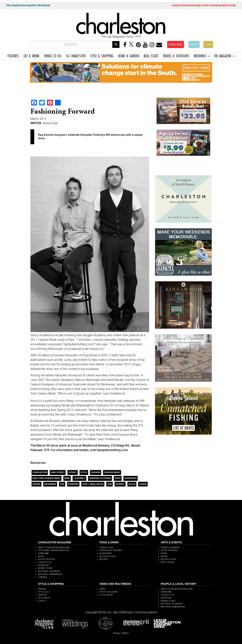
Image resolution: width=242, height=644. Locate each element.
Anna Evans (50, 123)
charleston (40, 472)
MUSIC (164, 553)
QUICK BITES (106, 553)
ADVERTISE (43, 565)
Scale (132, 484)
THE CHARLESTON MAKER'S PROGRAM (28, 5)
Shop (118, 478)
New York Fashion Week (47, 478)
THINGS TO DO (53, 55)
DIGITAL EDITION (46, 559)
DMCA (125, 633)
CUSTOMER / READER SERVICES (53, 550)
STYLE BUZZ (44, 598)
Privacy (117, 633)
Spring (36, 484)
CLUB (208, 44)
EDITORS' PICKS (168, 559)
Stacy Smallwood (93, 484)
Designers (131, 478)
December (50, 484)
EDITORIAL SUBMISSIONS (50, 574)
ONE (109, 484)
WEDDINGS (202, 55)
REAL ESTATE (151, 55)
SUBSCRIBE (176, 44)
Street (73, 472)
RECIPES (104, 559)
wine (67, 478)
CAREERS (42, 577)
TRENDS (42, 589)
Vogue (143, 484)
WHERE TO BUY (45, 568)
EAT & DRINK (31, 55)
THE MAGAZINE (224, 55)
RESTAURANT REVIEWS (111, 550)
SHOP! (194, 44)
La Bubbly (79, 478)
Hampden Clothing (100, 478)
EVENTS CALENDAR (170, 548)
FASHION (42, 595)
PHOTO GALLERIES (109, 592)
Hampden (73, 484)
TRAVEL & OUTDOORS (176, 55)
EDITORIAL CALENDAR (49, 571)
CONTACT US (45, 562)
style (84, 472)
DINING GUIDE (106, 548)
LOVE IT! (42, 601)
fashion (96, 472)
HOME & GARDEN (129, 55)
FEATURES (13, 55)
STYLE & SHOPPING (102, 55)
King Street (58, 472)
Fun (62, 484)
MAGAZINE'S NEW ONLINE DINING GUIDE (204, 5)
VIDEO (102, 589)
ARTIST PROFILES (169, 550)
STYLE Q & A (44, 592)
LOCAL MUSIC (106, 595)
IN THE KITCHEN (107, 556)
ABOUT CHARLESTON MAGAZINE (54, 548)
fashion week (112, 472)
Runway (120, 484)
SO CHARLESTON (76, 55)
